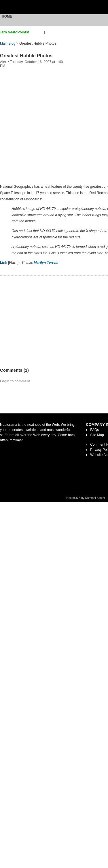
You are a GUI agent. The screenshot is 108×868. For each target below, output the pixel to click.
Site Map (97, 435)
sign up (38, 32)
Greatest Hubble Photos (26, 56)
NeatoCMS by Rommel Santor (86, 498)
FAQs (94, 430)
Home (7, 16)
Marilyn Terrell (46, 263)
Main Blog (8, 43)
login (50, 32)
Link (4, 263)
